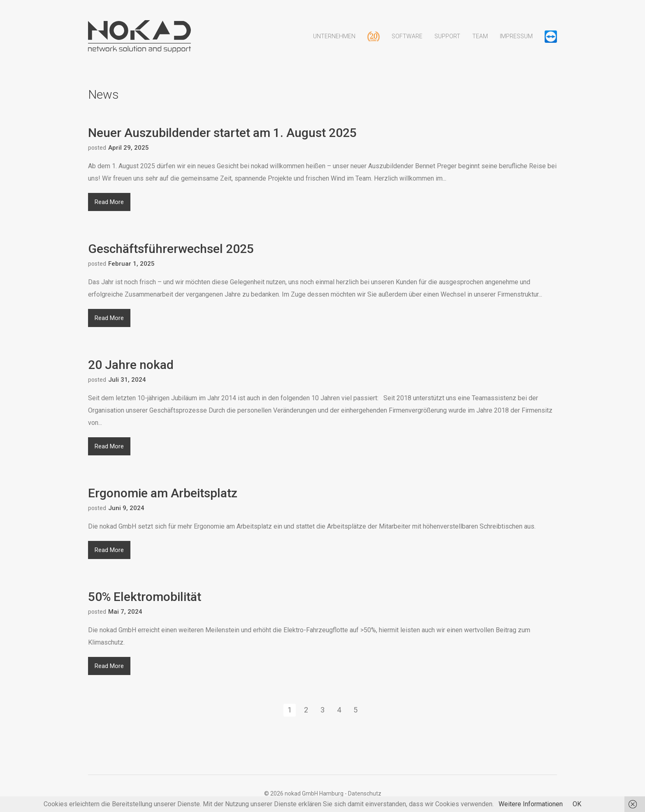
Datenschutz (365, 793)
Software (407, 42)
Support (447, 42)
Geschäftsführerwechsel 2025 (171, 249)
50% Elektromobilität (145, 597)
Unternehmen (334, 42)
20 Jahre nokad (131, 365)
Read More (109, 202)
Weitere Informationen (531, 804)
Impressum (516, 42)
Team (480, 42)
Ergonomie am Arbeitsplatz (163, 493)
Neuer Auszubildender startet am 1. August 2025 (222, 133)
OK (577, 804)
